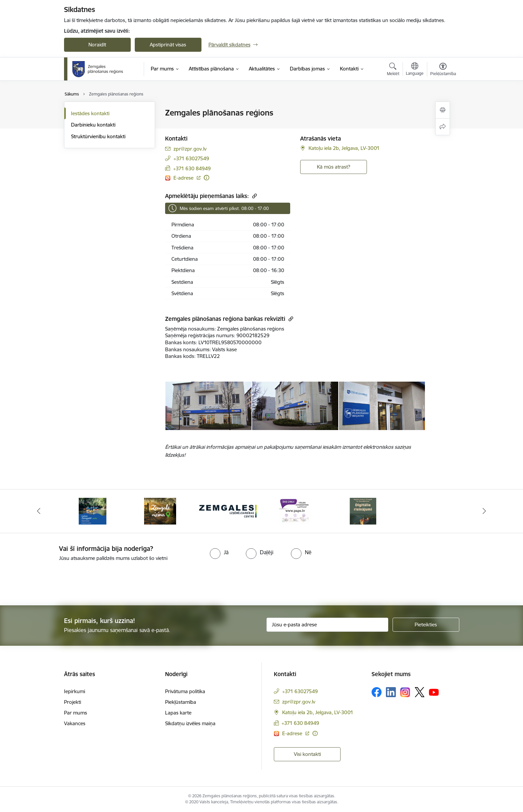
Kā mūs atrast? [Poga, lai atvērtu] (334, 167)
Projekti (73, 702)
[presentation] (56, 581)
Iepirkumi (75, 691)
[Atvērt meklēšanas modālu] (393, 70)
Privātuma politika (185, 691)
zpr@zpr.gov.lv (190, 149)
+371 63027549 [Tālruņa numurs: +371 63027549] (191, 158)
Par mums (76, 713)
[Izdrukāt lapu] (443, 110)
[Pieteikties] (426, 625)
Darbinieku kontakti (93, 125)
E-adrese (184, 178)
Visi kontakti (307, 754)
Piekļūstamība (181, 702)
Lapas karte (178, 713)
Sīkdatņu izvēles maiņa (190, 723)
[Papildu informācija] (206, 178)
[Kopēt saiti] (254, 196)
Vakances (75, 723)
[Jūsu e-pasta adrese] (327, 625)
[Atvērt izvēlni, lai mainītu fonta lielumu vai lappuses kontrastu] (443, 70)
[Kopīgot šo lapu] (443, 127)
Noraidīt (97, 45)
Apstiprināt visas (168, 45)
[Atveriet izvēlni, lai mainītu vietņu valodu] (415, 70)
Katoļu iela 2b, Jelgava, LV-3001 (344, 148)
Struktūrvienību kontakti (98, 136)
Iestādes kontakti (90, 113)
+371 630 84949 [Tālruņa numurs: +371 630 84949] (192, 168)
